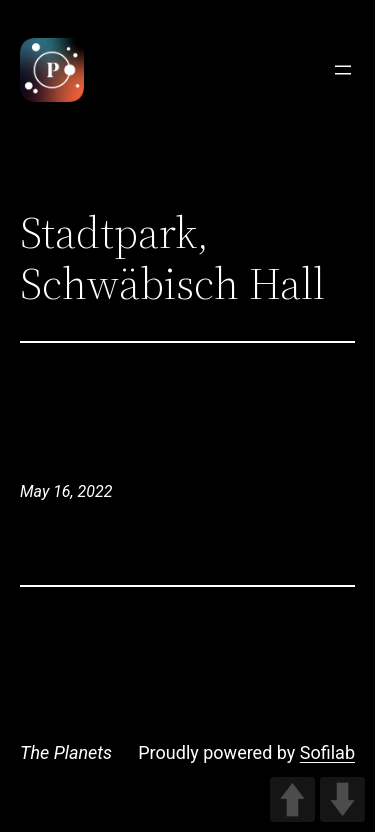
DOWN (342, 799)
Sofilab (327, 752)
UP (292, 799)
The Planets (66, 752)
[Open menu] (343, 70)
